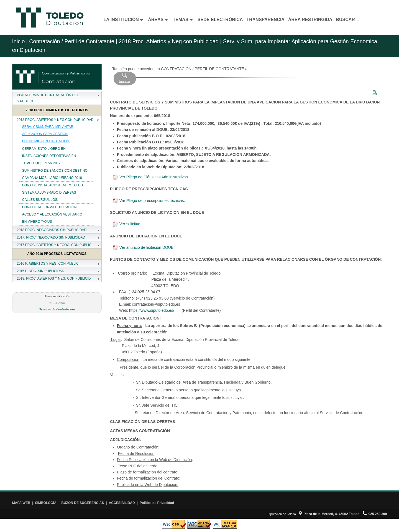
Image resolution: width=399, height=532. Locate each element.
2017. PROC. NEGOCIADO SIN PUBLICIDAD (51, 237)
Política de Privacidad (157, 503)
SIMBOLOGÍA (46, 503)
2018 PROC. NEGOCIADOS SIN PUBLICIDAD (52, 230)
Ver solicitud (126, 224)
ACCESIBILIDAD (122, 503)
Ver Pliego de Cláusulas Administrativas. (151, 177)
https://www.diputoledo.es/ (152, 310)
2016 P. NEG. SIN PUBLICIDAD (41, 271)
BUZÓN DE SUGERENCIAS (83, 503)
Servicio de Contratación (57, 309)
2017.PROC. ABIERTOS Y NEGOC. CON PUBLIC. (55, 245)
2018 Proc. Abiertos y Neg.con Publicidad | (169, 41)
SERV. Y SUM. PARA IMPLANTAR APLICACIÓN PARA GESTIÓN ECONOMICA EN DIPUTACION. (48, 134)
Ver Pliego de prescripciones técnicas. (149, 201)
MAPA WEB (21, 503)
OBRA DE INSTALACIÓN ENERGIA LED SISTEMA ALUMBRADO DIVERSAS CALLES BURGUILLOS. (53, 192)
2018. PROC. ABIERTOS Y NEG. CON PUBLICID (54, 278)
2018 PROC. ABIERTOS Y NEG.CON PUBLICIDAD (55, 120)
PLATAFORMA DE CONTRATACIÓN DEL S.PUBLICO (48, 98)
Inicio (19, 41)
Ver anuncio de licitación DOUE (143, 247)
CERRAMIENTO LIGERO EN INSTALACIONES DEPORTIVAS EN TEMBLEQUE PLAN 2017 (49, 156)
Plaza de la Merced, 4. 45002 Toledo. (330, 514)
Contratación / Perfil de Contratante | (73, 41)
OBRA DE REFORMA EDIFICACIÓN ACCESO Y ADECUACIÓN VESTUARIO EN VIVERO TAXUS (52, 214)
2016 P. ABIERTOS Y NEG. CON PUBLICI (48, 264)
